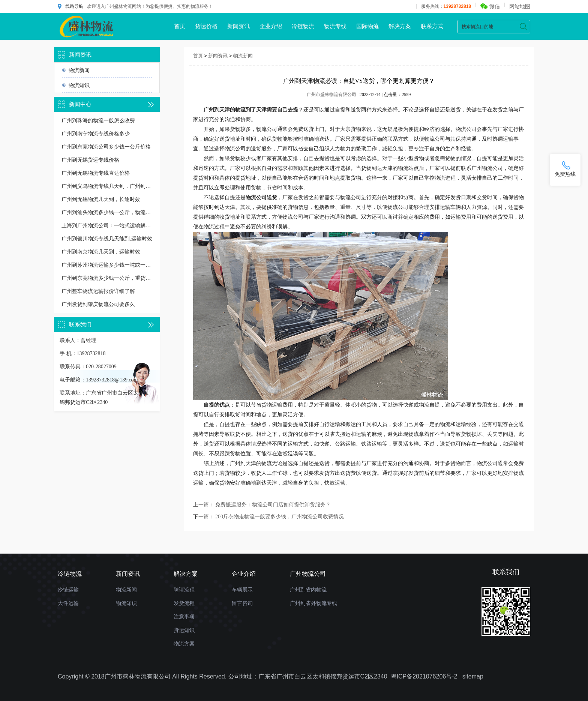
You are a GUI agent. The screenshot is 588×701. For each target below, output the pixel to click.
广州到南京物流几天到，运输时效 (101, 252)
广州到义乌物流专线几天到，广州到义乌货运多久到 (107, 186)
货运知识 (184, 630)
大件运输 (68, 603)
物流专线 (335, 26)
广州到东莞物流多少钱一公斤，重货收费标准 (107, 278)
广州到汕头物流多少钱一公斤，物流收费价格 (107, 212)
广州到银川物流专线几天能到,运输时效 (107, 239)
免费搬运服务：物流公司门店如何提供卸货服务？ (273, 505)
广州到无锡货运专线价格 (90, 160)
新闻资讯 (238, 26)
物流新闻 (79, 70)
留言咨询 (242, 603)
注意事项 (184, 617)
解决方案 (400, 26)
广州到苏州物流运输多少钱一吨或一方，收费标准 (107, 265)
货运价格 (206, 26)
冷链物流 (303, 26)
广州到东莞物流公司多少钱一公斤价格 (106, 147)
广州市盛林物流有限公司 (331, 95)
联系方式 (432, 26)
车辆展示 (242, 590)
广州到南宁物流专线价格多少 (96, 134)
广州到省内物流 (308, 590)
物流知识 (79, 85)
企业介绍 (271, 26)
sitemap (473, 676)
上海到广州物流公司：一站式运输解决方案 (107, 226)
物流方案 (184, 644)
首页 (180, 26)
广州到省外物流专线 (313, 603)
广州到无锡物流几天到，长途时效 (101, 199)
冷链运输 (68, 590)
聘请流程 (184, 590)
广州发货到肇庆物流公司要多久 (98, 304)
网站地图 (520, 6)
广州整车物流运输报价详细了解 (98, 291)
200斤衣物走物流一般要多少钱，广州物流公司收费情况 (280, 517)
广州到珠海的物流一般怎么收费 (98, 121)
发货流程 (184, 603)
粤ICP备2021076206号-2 (424, 676)
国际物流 (367, 26)
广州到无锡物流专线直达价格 (96, 173)
